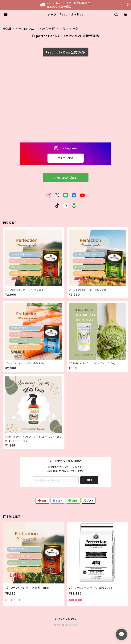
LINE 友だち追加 (66, 178)
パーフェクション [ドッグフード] (36, 29)
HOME (7, 29)
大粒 (63, 29)
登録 (89, 480)
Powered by (66, 625)
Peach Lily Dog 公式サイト (65, 52)
